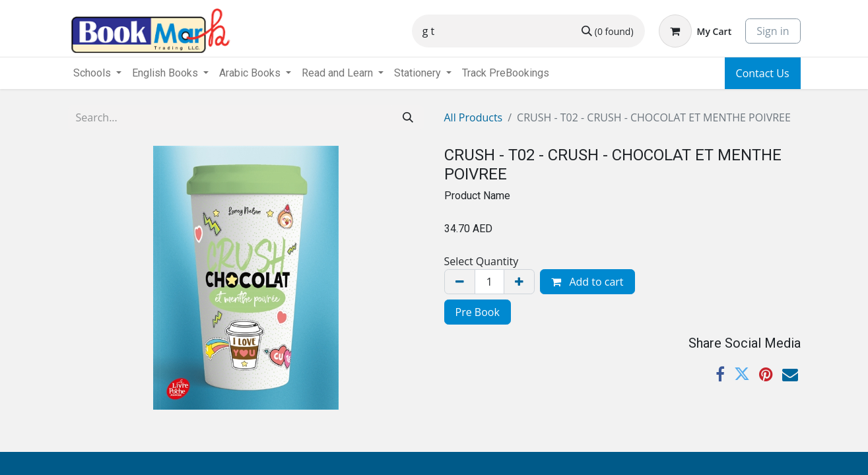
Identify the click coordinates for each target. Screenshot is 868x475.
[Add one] (519, 282)
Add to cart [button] (587, 282)
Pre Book (478, 312)
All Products (474, 117)
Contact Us (763, 73)
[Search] (608, 31)
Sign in (773, 31)
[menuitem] (506, 73)
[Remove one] (460, 282)
